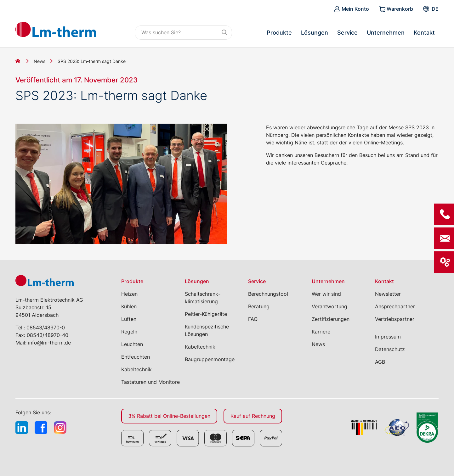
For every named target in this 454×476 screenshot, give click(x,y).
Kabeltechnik (136, 369)
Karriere (321, 332)
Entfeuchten (136, 357)
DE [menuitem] (435, 9)
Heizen (129, 294)
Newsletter (388, 294)
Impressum (388, 337)
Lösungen (315, 33)
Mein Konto (352, 9)
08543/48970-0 (46, 328)
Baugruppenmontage (210, 359)
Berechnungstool (268, 294)
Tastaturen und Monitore (150, 382)
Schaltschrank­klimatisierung (203, 298)
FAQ (253, 319)
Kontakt (424, 33)
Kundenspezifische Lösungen (207, 330)
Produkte (279, 33)
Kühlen (129, 306)
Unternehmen (386, 33)
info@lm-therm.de (49, 343)
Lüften (129, 319)
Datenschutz (390, 349)
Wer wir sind (326, 294)
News (40, 61)
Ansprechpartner (395, 306)
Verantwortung (329, 306)
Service (347, 33)
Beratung (259, 306)
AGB (380, 362)
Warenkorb (396, 9)
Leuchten (132, 344)
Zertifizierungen (331, 319)
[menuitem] (435, 9)
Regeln (129, 332)
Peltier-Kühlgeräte (206, 314)
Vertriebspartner (395, 319)
